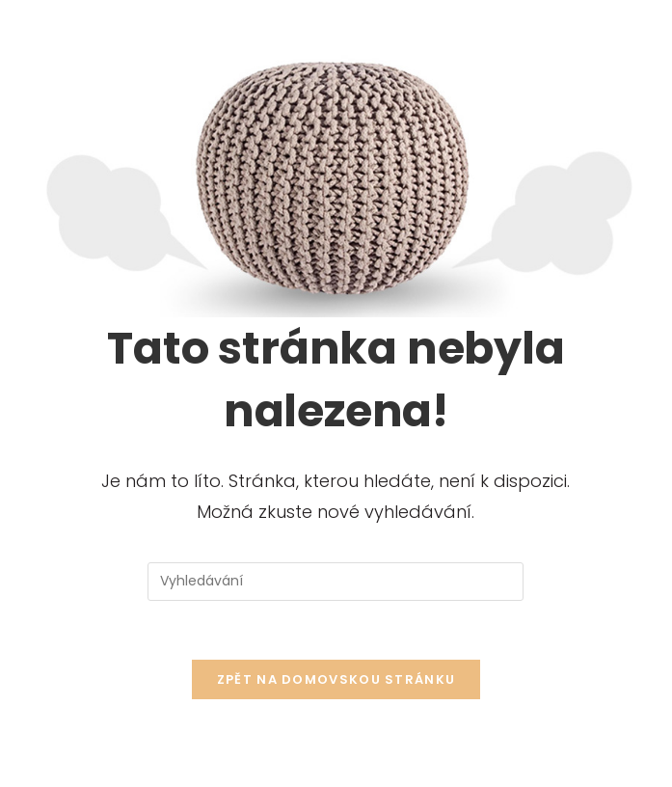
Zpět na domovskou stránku (336, 679)
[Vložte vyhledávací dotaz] (336, 582)
